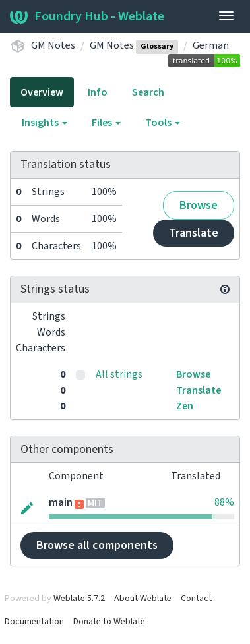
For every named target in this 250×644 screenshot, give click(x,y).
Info (98, 92)
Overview (42, 92)
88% (224, 502)
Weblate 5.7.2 (79, 599)
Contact (196, 599)
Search (148, 92)
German (211, 45)
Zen (185, 406)
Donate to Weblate (109, 622)
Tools (163, 123)
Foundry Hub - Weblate (87, 16)
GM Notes (53, 45)
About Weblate (143, 599)
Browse (199, 205)
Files (106, 123)
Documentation (34, 622)
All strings (119, 374)
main (61, 502)
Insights (45, 123)
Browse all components (97, 545)
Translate (194, 233)
